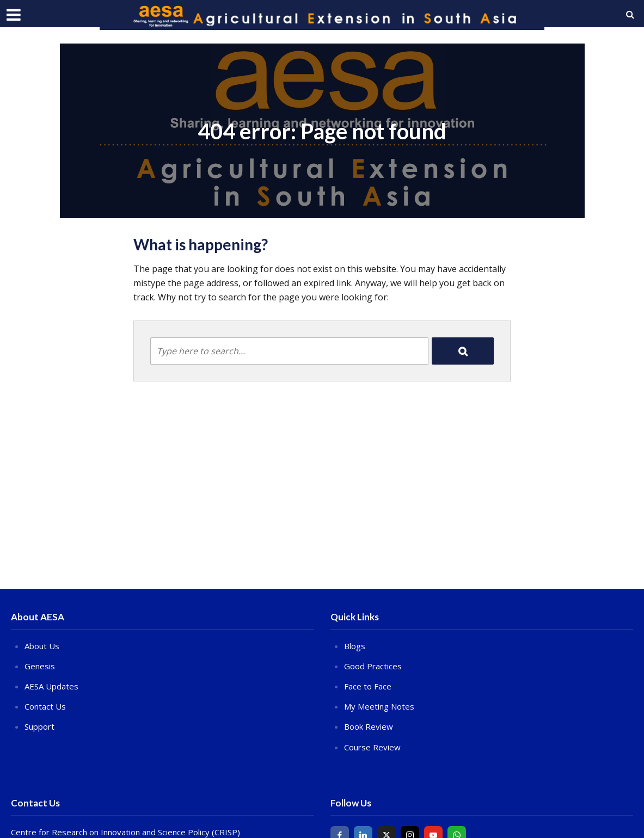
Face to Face (368, 686)
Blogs (355, 646)
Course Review (372, 747)
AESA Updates (51, 686)
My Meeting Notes (379, 706)
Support (39, 726)
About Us (42, 646)
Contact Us (45, 706)
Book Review (369, 726)
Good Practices (373, 666)
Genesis (40, 666)
